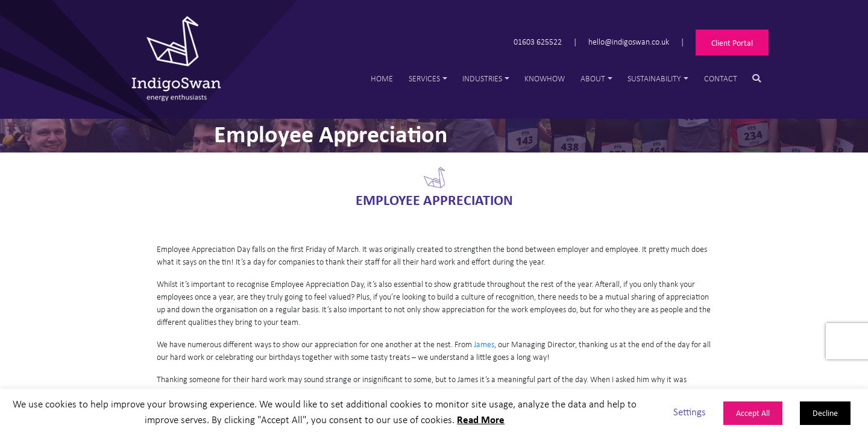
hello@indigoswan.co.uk (629, 41)
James (484, 344)
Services (424, 78)
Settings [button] (690, 411)
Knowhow (545, 78)
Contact (721, 78)
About (593, 78)
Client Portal (732, 42)
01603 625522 (538, 41)
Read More (481, 419)
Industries (482, 78)
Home (382, 78)
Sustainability (654, 78)
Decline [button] (825, 413)
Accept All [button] (753, 413)
